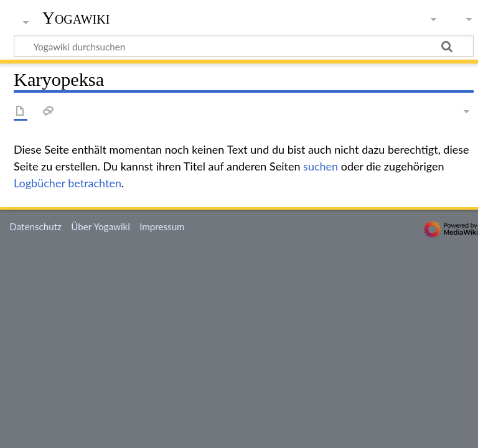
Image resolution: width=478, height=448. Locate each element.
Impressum (162, 226)
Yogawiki (76, 18)
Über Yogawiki (101, 226)
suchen (321, 166)
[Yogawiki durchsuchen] (244, 46)
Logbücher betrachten (68, 183)
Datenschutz (35, 226)
